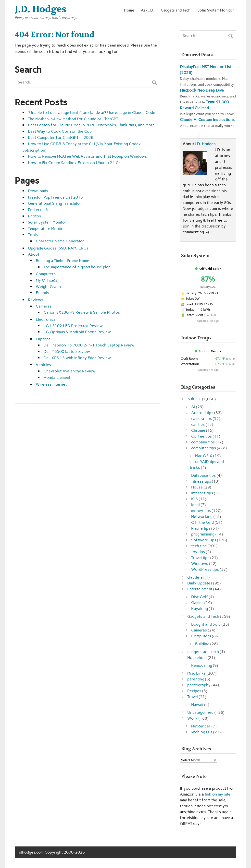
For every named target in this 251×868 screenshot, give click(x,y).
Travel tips (200, 558)
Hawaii (197, 705)
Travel (193, 697)
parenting (196, 679)
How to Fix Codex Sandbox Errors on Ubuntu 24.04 (74, 163)
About (34, 254)
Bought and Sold (206, 624)
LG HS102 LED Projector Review (73, 326)
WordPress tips (205, 569)
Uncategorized (200, 712)
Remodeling (202, 665)
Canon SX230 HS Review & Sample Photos (82, 312)
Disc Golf (200, 597)
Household (197, 658)
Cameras (44, 306)
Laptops (43, 339)
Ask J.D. (147, 10)
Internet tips (202, 493)
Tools (33, 235)
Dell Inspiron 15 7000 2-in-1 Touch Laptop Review (89, 345)
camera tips (201, 419)
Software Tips (204, 540)
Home (129, 10)
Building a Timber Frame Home (63, 261)
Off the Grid (202, 522)
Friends (42, 293)
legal (195, 505)
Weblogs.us (202, 732)
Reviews (36, 300)
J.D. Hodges (205, 144)
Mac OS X (204, 456)
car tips (198, 424)
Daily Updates (200, 583)
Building (202, 644)
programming (203, 534)
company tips (203, 442)
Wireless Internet (51, 384)
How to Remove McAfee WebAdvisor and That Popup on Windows (87, 156)
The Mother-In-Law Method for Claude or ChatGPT (73, 119)
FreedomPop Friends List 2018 (55, 197)
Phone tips (201, 528)
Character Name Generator (60, 241)
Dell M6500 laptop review (67, 351)
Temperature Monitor (47, 229)
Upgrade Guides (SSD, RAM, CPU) (58, 248)
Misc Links (196, 673)
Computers (46, 274)
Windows (200, 564)
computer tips (204, 448)
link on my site (218, 794)
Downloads (38, 191)
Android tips (202, 413)
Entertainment (200, 589)
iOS (195, 499)
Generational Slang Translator (55, 203)
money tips (201, 511)
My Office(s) (47, 280)
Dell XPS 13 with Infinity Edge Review (77, 358)
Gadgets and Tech (176, 10)
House (197, 487)
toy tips (198, 552)
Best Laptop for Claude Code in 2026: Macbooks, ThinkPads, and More (91, 125)
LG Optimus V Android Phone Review (77, 332)
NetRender (201, 726)
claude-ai (195, 577)
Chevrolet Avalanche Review (69, 371)
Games (197, 603)
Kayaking (200, 609)
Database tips (203, 475)
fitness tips (201, 481)
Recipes (194, 691)
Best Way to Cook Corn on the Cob (60, 131)
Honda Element (57, 377)
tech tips (199, 546)
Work (192, 718)
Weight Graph (48, 287)
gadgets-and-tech (203, 652)
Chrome (198, 430)
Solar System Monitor (216, 10)
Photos (34, 216)
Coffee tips (201, 436)
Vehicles (43, 365)
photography (199, 685)
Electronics (46, 319)
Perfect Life (39, 210)
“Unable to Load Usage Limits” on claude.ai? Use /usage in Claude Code (92, 113)
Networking (202, 517)
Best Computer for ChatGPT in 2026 (61, 137)
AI (193, 407)
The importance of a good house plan (77, 267)
